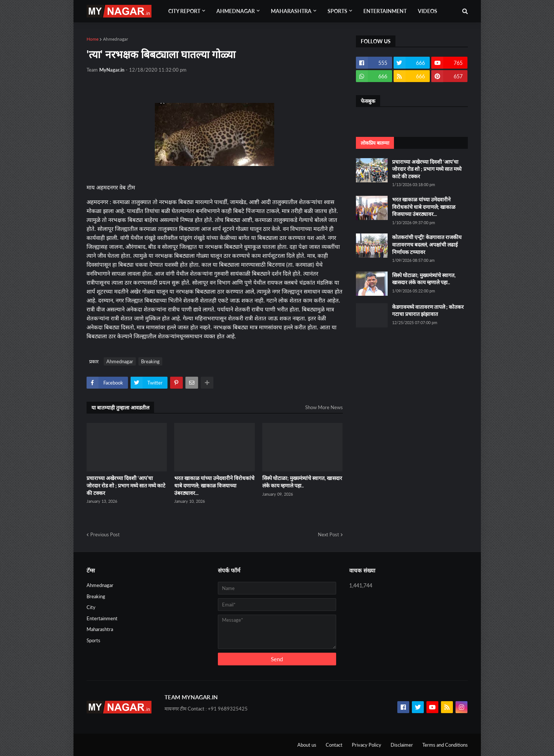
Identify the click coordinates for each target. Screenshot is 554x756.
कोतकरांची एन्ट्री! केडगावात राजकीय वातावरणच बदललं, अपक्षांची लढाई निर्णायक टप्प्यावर (427, 244)
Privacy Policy (367, 745)
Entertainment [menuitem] (385, 11)
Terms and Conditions (445, 745)
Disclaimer (402, 745)
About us (307, 745)
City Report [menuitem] (184, 11)
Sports (93, 640)
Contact (334, 745)
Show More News (324, 407)
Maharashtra (100, 629)
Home (93, 39)
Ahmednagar (115, 39)
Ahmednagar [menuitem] (236, 11)
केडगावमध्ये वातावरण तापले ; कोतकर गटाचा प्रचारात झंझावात (428, 310)
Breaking (150, 361)
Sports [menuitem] (337, 11)
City (91, 607)
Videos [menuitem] (428, 11)
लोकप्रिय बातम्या (375, 143)
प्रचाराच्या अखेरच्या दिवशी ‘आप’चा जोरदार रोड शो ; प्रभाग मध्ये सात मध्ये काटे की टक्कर (126, 485)
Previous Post (105, 534)
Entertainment (102, 618)
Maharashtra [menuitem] (291, 11)
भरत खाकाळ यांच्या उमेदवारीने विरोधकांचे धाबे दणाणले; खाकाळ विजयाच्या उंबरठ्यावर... (214, 485)
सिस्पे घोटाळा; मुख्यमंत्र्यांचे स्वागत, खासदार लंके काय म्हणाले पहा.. (302, 482)
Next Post (328, 534)
